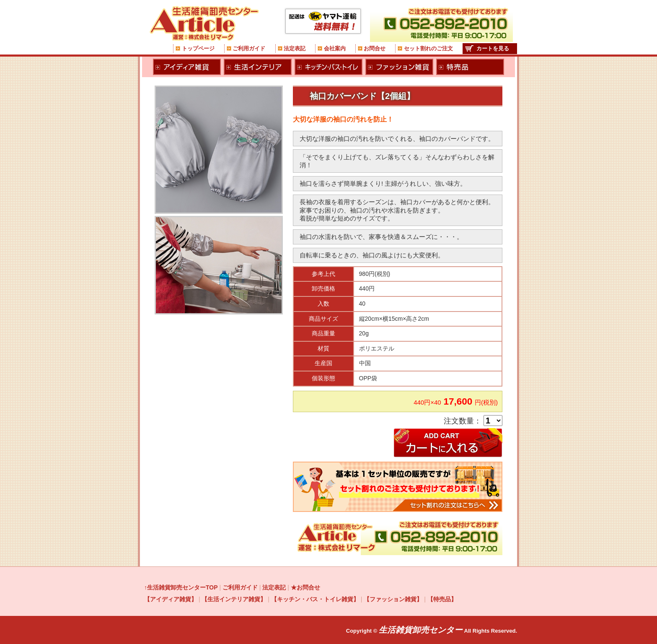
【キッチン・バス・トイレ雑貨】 (315, 599)
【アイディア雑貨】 (171, 599)
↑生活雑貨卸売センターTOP (181, 587)
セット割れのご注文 (428, 48)
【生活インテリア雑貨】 (234, 599)
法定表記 (295, 48)
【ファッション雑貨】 (393, 599)
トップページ (198, 48)
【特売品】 (442, 599)
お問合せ (375, 48)
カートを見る (493, 48)
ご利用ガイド (249, 48)
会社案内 (335, 48)
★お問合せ (305, 587)
